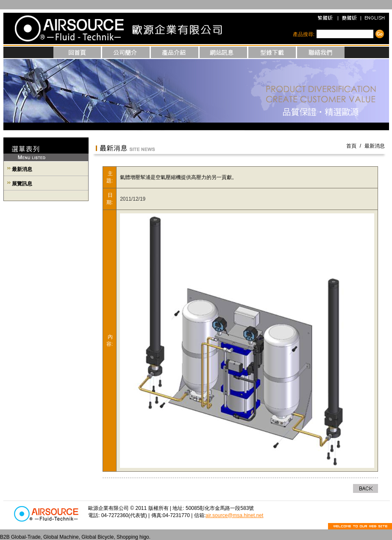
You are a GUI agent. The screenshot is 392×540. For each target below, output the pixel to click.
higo (144, 537)
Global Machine (61, 537)
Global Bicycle (97, 537)
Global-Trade (26, 537)
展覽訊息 (22, 184)
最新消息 (22, 169)
